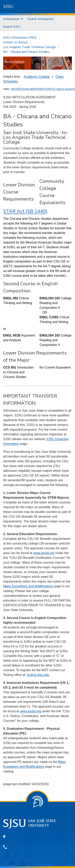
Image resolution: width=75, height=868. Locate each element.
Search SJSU (12, 27)
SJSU (8, 6)
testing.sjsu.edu (38, 675)
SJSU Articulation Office (20, 38)
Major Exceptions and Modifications (28, 586)
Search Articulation (41, 19)
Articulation (11, 19)
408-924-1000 (20, 847)
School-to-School (15, 42)
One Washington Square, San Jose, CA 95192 (36, 837)
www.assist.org (44, 553)
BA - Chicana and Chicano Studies (26, 52)
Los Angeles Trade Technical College (29, 47)
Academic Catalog (37, 77)
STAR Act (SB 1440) (25, 211)
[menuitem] (12, 19)
